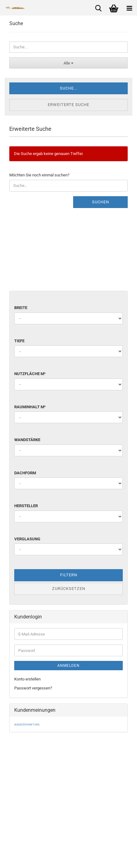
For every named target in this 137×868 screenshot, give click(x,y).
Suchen (101, 202)
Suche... (69, 88)
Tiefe (19, 341)
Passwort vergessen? (33, 688)
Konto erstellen (27, 679)
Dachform (25, 473)
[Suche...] (68, 63)
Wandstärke (27, 440)
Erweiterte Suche (68, 105)
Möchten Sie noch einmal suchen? (39, 175)
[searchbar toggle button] (98, 8)
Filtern (69, 575)
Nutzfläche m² (30, 374)
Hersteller (26, 506)
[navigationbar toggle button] (129, 8)
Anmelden (68, 666)
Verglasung (27, 539)
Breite (21, 308)
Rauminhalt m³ (30, 407)
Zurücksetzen (69, 589)
